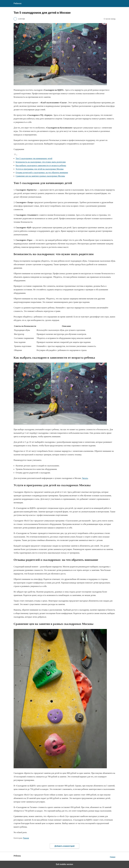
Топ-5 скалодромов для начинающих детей (34, 158)
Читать (85, 478)
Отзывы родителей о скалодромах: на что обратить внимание (42, 173)
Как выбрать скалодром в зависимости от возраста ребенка (41, 165)
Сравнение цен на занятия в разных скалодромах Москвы (40, 176)
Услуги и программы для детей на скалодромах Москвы (40, 169)
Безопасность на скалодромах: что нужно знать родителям (41, 162)
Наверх (113, 857)
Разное (26, 838)
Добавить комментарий (64, 846)
